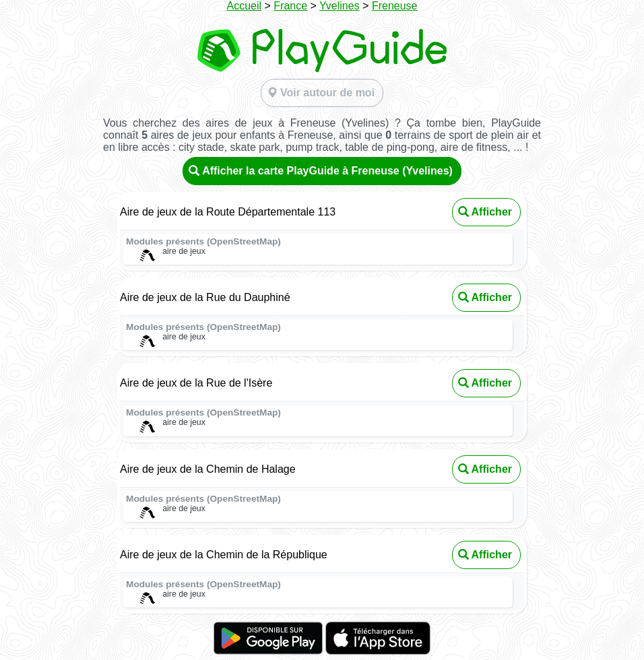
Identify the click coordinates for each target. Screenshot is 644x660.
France (290, 6)
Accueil (245, 6)
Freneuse (395, 6)
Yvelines (340, 6)
